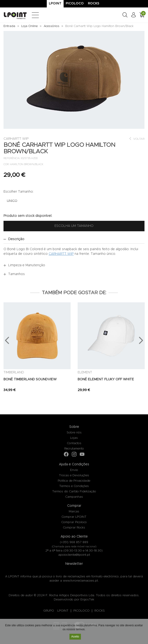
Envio (74, 470)
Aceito (75, 637)
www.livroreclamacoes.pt (80, 581)
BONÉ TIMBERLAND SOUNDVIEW (30, 379)
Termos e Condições (74, 486)
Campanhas (74, 497)
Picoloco (75, 3)
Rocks (94, 3)
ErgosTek (87, 600)
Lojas (74, 438)
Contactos (74, 443)
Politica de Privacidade (74, 481)
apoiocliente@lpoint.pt (74, 555)
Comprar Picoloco (74, 522)
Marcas (74, 512)
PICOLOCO (81, 611)
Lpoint (55, 3)
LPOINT (63, 611)
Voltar (137, 139)
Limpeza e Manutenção (27, 265)
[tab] (74, 239)
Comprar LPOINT (74, 517)
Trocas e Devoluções (74, 475)
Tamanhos (16, 274)
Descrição (16, 239)
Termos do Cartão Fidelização (74, 492)
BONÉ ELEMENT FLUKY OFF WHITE (106, 379)
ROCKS (100, 611)
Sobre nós (74, 433)
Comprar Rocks (74, 528)
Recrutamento (74, 449)
